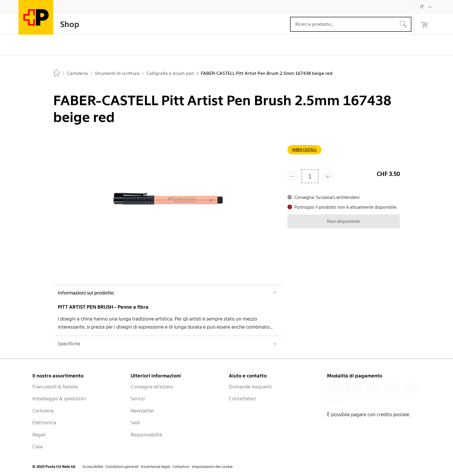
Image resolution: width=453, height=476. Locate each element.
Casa (38, 447)
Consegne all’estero (152, 387)
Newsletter (142, 411)
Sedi (135, 423)
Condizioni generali (122, 467)
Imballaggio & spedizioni (59, 399)
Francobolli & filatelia (55, 387)
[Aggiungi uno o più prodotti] (328, 176)
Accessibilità (93, 467)
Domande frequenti (250, 387)
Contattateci (242, 399)
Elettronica (44, 423)
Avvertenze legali (155, 467)
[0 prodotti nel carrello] (424, 24)
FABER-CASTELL (304, 150)
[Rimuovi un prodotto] (292, 176)
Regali (39, 435)
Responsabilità (146, 435)
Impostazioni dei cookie (212, 467)
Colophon (181, 467)
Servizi (138, 399)
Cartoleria (43, 411)
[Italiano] (426, 7)
